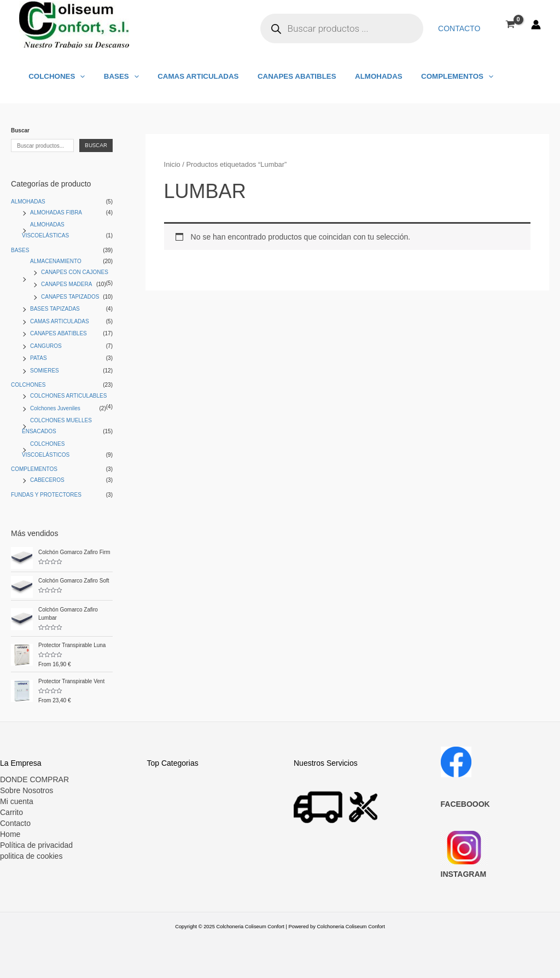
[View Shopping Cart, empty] (511, 24)
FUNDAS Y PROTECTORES (46, 495)
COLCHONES (54, 76)
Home (10, 834)
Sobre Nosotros (27, 790)
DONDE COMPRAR (34, 779)
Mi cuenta (17, 801)
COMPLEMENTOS (434, 76)
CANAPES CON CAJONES (75, 272)
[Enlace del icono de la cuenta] (536, 25)
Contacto (461, 28)
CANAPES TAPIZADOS (70, 297)
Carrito (11, 812)
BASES (115, 76)
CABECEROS (47, 480)
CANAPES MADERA (66, 284)
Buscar (20, 130)
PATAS (39, 358)
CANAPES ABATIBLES (282, 76)
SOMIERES (45, 371)
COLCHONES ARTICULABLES (68, 396)
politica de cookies (31, 856)
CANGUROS (46, 346)
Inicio (172, 164)
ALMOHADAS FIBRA (56, 213)
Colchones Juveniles (55, 408)
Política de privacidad (36, 845)
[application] (78, 76)
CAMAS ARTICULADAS (188, 76)
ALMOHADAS (360, 76)
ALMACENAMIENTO (56, 261)
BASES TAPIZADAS (55, 309)
